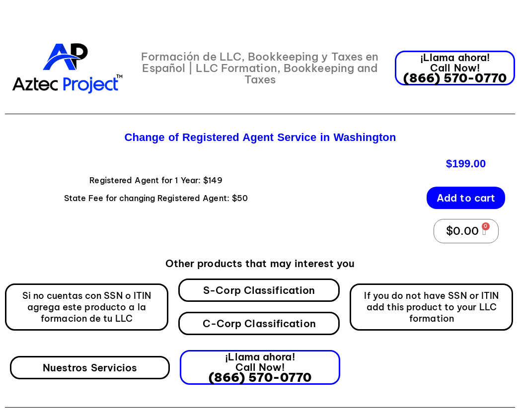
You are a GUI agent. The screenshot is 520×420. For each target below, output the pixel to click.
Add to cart (466, 198)
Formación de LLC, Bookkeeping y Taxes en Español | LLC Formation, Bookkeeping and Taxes (260, 68)
